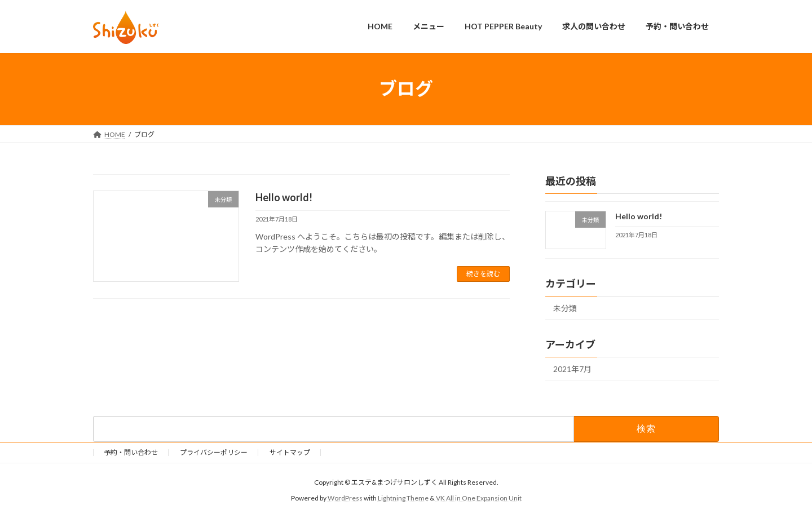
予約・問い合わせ (131, 452)
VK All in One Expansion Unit (479, 498)
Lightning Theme (403, 498)
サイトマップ (290, 452)
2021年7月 (572, 369)
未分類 (565, 308)
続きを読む (483, 274)
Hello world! (284, 197)
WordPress (345, 498)
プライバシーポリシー (214, 452)
